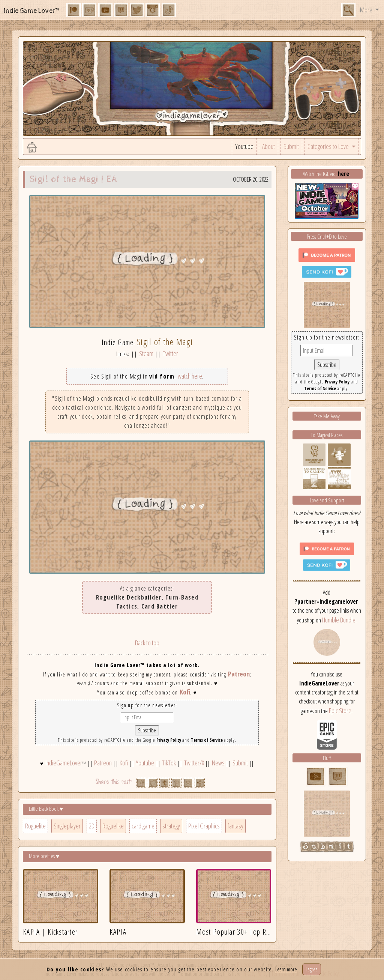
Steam (146, 353)
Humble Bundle (339, 620)
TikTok (169, 763)
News (218, 763)
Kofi (185, 692)
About (268, 146)
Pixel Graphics (204, 826)
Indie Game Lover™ (32, 11)
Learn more (286, 969)
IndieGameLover (64, 763)
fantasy (235, 826)
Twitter (170, 353)
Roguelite (35, 826)
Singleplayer (67, 826)
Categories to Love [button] (329, 146)
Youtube (244, 146)
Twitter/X (194, 763)
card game (143, 826)
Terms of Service (207, 740)
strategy (171, 826)
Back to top (147, 643)
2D (92, 826)
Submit (291, 146)
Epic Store (340, 711)
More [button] (367, 10)
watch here (190, 376)
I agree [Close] (312, 969)
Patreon (239, 674)
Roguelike (113, 826)
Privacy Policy (169, 740)
